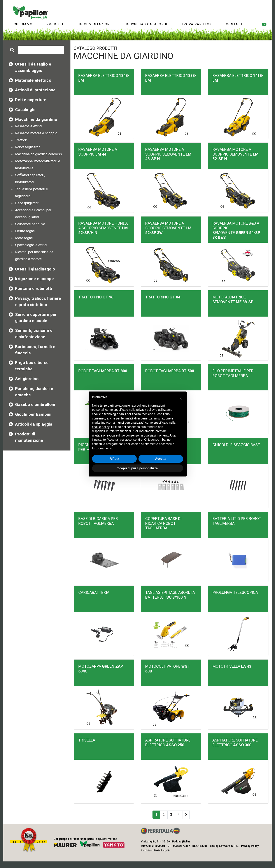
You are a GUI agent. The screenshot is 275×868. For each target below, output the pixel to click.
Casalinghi (25, 110)
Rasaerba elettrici (29, 126)
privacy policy (145, 410)
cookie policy (101, 427)
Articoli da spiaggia (34, 424)
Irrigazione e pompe (34, 279)
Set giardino (27, 379)
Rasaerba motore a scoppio (36, 133)
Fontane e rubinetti (34, 288)
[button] (181, 398)
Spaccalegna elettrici (31, 245)
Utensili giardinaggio (35, 269)
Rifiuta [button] (114, 459)
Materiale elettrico (33, 80)
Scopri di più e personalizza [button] (137, 468)
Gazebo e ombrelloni (35, 405)
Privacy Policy (250, 846)
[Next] (186, 815)
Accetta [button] (161, 459)
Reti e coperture (31, 100)
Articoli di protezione (35, 90)
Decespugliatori (27, 203)
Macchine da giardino (36, 120)
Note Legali (161, 851)
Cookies (146, 851)
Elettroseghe (25, 231)
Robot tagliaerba (28, 147)
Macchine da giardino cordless (39, 154)
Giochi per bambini (33, 414)
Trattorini (22, 140)
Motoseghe (24, 238)
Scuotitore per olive (30, 224)
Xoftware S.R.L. (229, 846)
